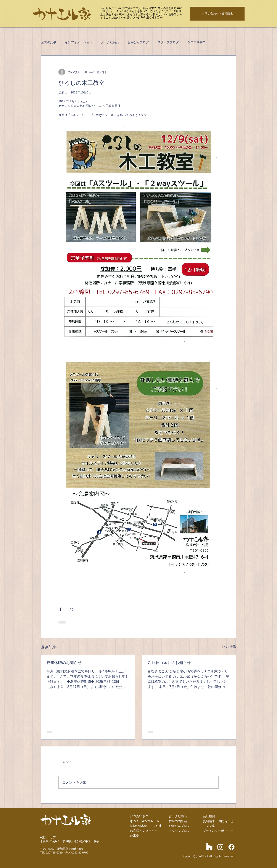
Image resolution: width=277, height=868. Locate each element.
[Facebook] (231, 847)
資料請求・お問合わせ (218, 821)
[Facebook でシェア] (60, 609)
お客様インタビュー (144, 831)
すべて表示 (228, 647)
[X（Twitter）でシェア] (71, 609)
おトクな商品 (110, 42)
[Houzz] (209, 847)
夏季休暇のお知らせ (64, 663)
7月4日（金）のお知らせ (169, 663)
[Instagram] (220, 847)
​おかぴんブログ (179, 826)
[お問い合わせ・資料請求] (217, 14)
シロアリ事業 (196, 42)
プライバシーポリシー (218, 831)
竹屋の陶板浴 (178, 821)
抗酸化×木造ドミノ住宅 (146, 826)
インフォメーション (79, 42)
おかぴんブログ (138, 42)
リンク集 (209, 826)
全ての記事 (49, 42)
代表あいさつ (139, 816)
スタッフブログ (168, 42)
